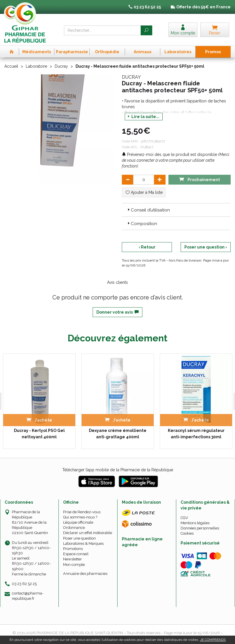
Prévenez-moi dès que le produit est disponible (169, 154)
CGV (184, 518)
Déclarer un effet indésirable (88, 533)
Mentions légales (195, 523)
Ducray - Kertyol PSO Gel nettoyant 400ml (39, 434)
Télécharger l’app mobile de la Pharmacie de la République (118, 470)
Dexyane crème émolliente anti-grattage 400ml (118, 434)
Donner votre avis (117, 312)
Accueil (11, 66)
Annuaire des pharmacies (85, 574)
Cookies (187, 533)
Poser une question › (206, 247)
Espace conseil (76, 554)
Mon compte (74, 565)
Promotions (73, 549)
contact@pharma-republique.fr (28, 596)
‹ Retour (147, 247)
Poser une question (79, 538)
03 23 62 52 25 (24, 584)
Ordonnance (74, 528)
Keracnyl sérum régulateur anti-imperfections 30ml (196, 434)
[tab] (176, 210)
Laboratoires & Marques (83, 543)
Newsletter (72, 559)
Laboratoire (36, 66)
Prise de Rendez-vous (82, 512)
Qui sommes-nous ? (80, 517)
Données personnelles (200, 528)
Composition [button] (142, 224)
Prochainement (199, 179)
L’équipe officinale (78, 522)
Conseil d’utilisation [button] (148, 210)
